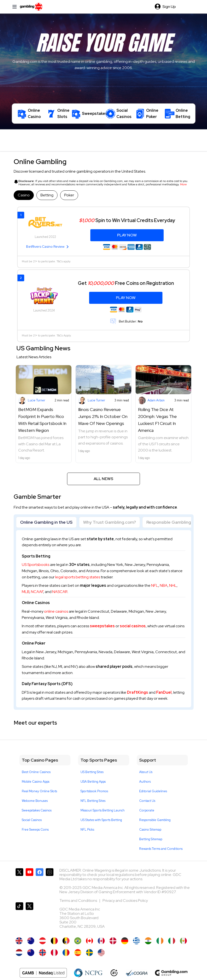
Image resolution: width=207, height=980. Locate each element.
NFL (155, 585)
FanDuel (164, 692)
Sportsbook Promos (94, 791)
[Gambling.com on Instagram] (50, 883)
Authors (145, 782)
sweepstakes (102, 626)
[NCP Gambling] (88, 973)
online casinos (56, 611)
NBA (164, 585)
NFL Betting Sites (93, 801)
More (184, 184)
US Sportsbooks (36, 565)
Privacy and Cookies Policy (125, 901)
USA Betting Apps (93, 782)
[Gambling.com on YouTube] (29, 883)
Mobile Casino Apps (36, 782)
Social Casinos (32, 820)
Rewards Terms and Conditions (161, 849)
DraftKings (138, 692)
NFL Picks (87, 830)
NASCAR (60, 592)
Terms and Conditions (79, 901)
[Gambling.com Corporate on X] (29, 917)
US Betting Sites (92, 772)
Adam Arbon (156, 400)
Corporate (147, 810)
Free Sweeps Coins (35, 830)
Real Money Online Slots (39, 791)
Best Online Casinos (36, 772)
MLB (26, 592)
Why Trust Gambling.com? (109, 522)
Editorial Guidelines (153, 791)
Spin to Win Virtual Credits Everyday (127, 220)
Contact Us (147, 801)
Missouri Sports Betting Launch (103, 810)
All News (103, 479)
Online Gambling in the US (46, 522)
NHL (173, 585)
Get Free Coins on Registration (126, 283)
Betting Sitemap (151, 839)
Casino (24, 195)
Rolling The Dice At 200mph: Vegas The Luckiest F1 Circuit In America (157, 420)
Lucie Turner (37, 400)
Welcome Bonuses (35, 801)
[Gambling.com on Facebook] (40, 883)
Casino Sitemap (150, 830)
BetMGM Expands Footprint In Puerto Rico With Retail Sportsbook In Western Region (42, 420)
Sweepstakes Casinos (37, 810)
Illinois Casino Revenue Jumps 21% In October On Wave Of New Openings (103, 416)
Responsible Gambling (169, 522)
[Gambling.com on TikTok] (19, 917)
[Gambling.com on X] (19, 883)
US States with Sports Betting (101, 820)
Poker (69, 195)
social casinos (133, 626)
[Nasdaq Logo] (43, 973)
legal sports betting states (78, 577)
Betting (47, 195)
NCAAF (37, 592)
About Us (146, 772)
